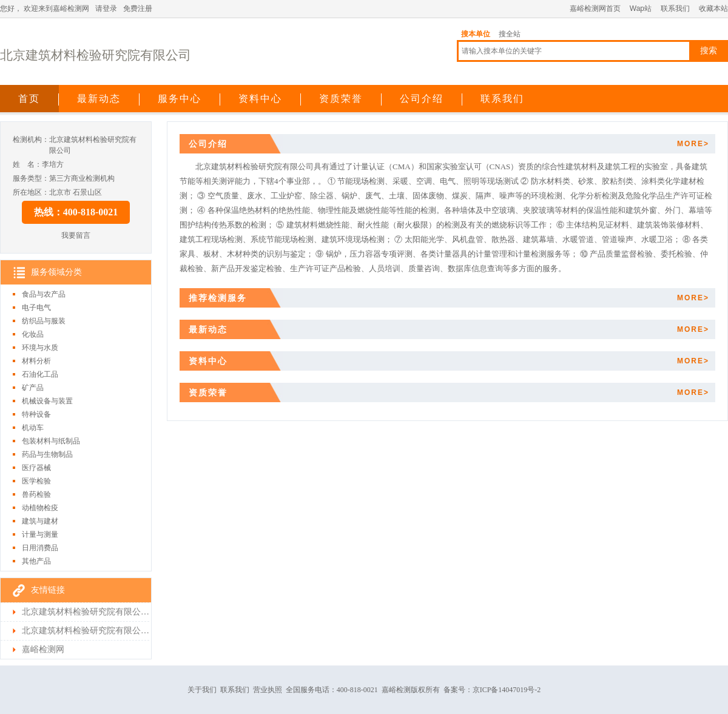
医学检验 (36, 481)
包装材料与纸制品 (51, 441)
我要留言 (76, 235)
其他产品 (36, 561)
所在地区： (31, 192)
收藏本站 (713, 8)
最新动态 (99, 99)
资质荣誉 (341, 99)
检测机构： (31, 140)
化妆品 (33, 334)
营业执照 (268, 690)
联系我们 (675, 8)
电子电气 (36, 308)
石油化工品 (40, 374)
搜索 (709, 51)
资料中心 (260, 99)
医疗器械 (36, 468)
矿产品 (33, 388)
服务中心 (180, 99)
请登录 (106, 8)
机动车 (33, 428)
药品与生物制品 (47, 454)
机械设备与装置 (47, 401)
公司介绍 (422, 99)
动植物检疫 (40, 508)
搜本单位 (476, 34)
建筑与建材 (40, 521)
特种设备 (36, 414)
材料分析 (36, 361)
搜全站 (510, 34)
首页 (29, 99)
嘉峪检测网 (43, 649)
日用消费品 (40, 548)
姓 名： (27, 164)
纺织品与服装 (44, 321)
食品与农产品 (44, 294)
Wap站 (641, 8)
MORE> (693, 144)
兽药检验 (36, 494)
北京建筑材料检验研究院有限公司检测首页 (86, 631)
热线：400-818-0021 (76, 212)
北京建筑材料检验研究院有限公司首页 (86, 612)
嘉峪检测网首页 (595, 8)
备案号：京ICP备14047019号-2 (492, 690)
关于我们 (202, 690)
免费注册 (138, 8)
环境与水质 (40, 348)
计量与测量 (40, 534)
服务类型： (31, 178)
